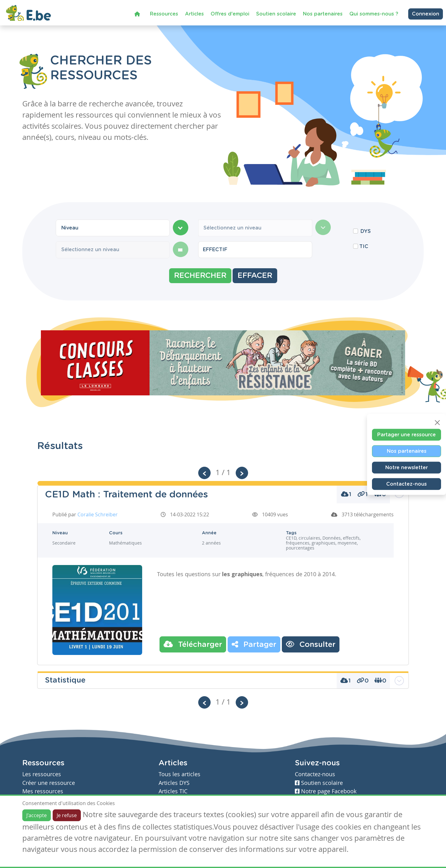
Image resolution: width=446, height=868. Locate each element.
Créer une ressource (49, 783)
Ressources (164, 14)
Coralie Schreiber (98, 514)
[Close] (437, 422)
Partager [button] (254, 644)
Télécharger (193, 644)
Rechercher (200, 276)
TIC (364, 247)
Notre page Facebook (326, 791)
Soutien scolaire (276, 14)
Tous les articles (179, 774)
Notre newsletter (407, 467)
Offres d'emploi (230, 14)
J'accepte (37, 815)
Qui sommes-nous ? (374, 14)
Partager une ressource (407, 434)
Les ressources (42, 774)
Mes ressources (43, 791)
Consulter (311, 644)
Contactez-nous (407, 484)
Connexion (426, 14)
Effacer (255, 276)
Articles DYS (174, 783)
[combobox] (113, 228)
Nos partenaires (323, 14)
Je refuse (67, 815)
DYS (366, 231)
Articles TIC (173, 791)
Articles (194, 14)
